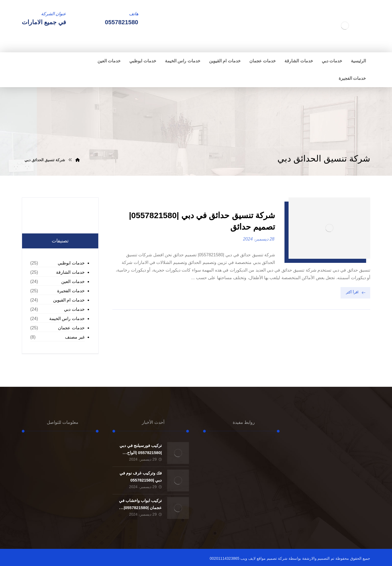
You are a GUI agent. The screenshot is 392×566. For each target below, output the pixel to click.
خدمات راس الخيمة (67, 319)
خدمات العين (73, 282)
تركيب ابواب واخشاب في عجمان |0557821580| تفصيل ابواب (140, 507)
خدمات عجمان (71, 328)
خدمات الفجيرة (71, 291)
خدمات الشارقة (70, 272)
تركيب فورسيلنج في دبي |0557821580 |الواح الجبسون (141, 452)
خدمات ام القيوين (69, 300)
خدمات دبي (74, 309)
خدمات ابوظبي (71, 263)
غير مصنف (75, 337)
